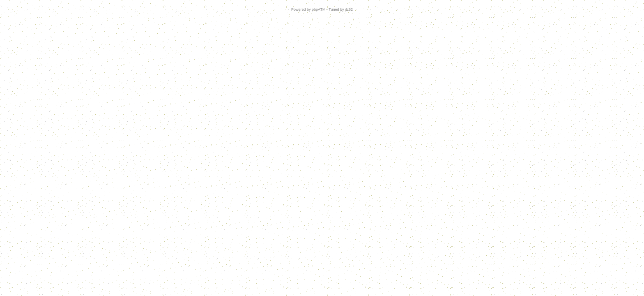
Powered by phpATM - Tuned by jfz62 (322, 9)
